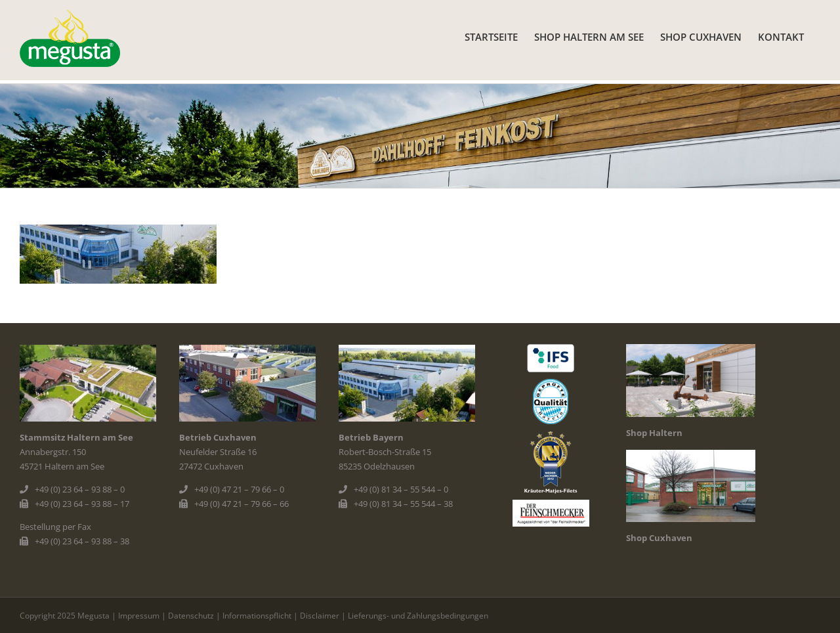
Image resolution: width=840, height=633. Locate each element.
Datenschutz (191, 616)
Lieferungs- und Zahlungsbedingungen (418, 616)
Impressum (139, 616)
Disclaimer (320, 616)
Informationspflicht (257, 616)
